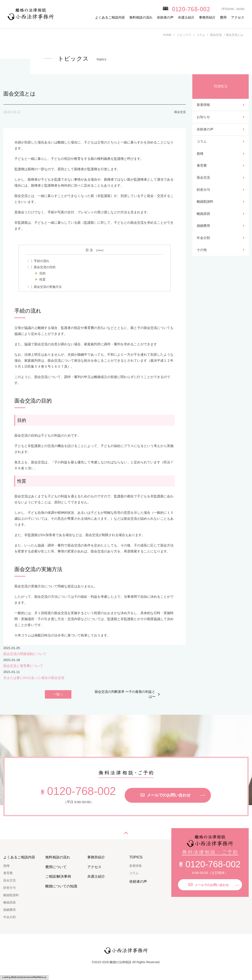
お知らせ (203, 119)
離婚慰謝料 (205, 210)
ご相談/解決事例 (58, 877)
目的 (42, 273)
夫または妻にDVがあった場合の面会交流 (34, 678)
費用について (56, 867)
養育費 (202, 171)
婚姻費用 (203, 236)
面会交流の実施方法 (43, 287)
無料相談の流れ (141, 17)
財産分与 (203, 197)
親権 (200, 158)
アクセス (238, 17)
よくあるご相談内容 (110, 17)
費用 (223, 17)
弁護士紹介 (186, 17)
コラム (202, 145)
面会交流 (203, 184)
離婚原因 (203, 223)
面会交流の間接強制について (25, 654)
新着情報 (203, 105)
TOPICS (136, 857)
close (100, 250)
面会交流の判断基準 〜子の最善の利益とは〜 (125, 694)
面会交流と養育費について (23, 666)
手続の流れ (37, 261)
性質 (42, 280)
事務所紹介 (207, 17)
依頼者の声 (165, 17)
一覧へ (58, 694)
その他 (202, 263)
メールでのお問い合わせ (166, 795)
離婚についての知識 (61, 886)
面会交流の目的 (40, 267)
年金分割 (203, 249)
